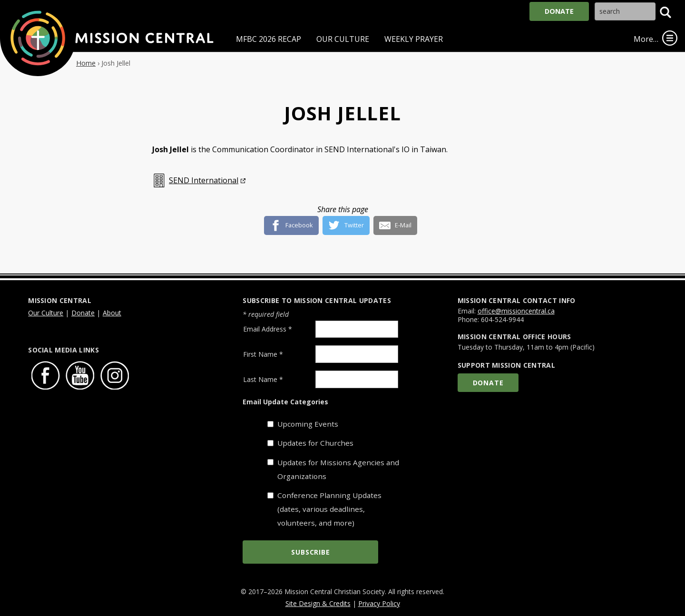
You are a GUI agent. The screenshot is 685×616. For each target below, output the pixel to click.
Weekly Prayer (414, 39)
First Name (263, 354)
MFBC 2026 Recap (269, 39)
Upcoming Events (308, 424)
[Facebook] (292, 222)
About (112, 313)
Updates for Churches (315, 443)
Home (86, 63)
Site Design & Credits (318, 603)
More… (646, 39)
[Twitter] (346, 222)
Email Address (268, 329)
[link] (670, 38)
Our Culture (343, 39)
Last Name (263, 379)
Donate (559, 11)
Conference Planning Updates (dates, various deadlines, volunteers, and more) (329, 509)
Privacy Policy (379, 603)
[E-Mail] (396, 222)
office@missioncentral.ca (516, 311)
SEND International (204, 180)
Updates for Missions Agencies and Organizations (338, 469)
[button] (665, 12)
